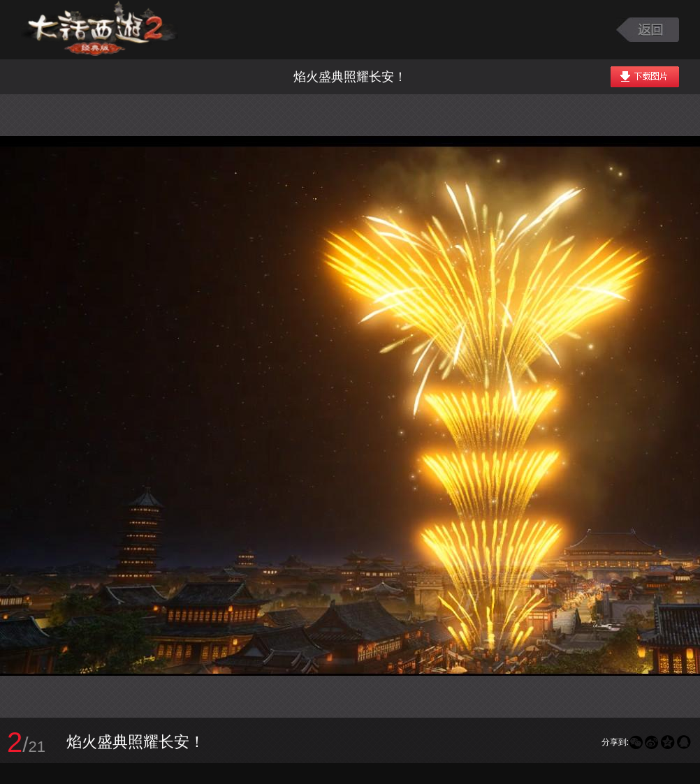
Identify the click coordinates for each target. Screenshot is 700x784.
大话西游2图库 (100, 30)
